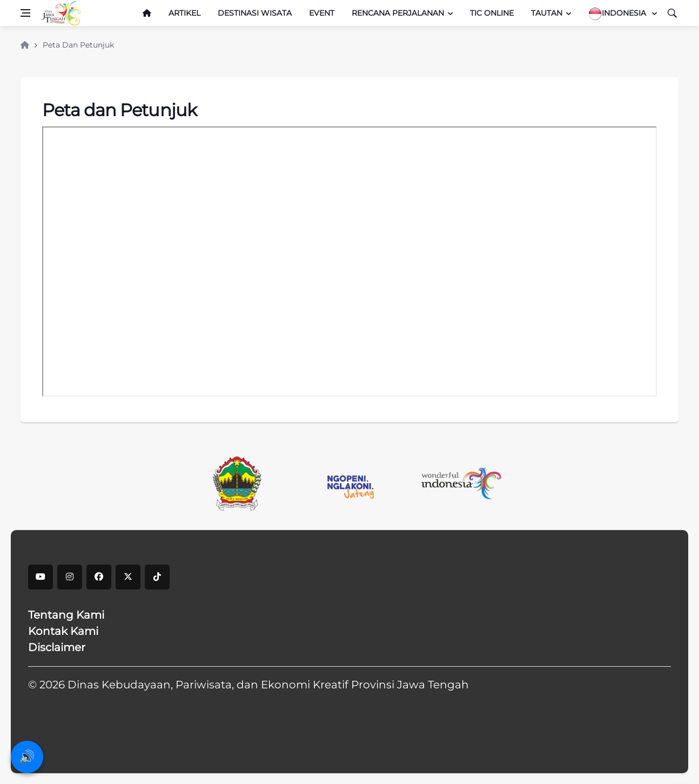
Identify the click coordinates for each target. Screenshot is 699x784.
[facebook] (99, 577)
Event (322, 13)
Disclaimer (57, 647)
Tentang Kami (66, 615)
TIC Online (492, 13)
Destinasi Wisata (255, 13)
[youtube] (41, 577)
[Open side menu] (25, 13)
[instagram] (70, 577)
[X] (128, 577)
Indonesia (618, 14)
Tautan (547, 13)
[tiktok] (157, 577)
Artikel (184, 13)
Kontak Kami (63, 631)
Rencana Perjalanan (398, 13)
